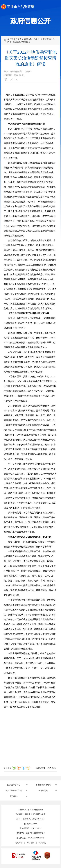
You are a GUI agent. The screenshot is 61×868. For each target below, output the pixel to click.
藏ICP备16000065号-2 (35, 833)
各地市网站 (43, 791)
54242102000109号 (36, 838)
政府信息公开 (35, 39)
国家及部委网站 (14, 785)
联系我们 (42, 843)
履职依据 (17, 42)
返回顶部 (40, 768)
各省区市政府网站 (43, 785)
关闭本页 (51, 768)
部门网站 (14, 796)
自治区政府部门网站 (14, 791)
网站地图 (30, 843)
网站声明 (19, 843)
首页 (26, 39)
